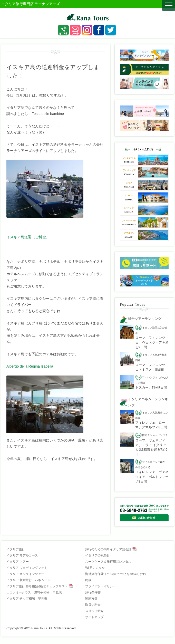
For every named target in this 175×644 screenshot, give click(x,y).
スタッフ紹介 (94, 611)
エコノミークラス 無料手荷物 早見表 (34, 592)
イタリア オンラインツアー (25, 574)
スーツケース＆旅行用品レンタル (108, 562)
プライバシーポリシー (101, 586)
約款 (88, 580)
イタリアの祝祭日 (98, 555)
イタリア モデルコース (22, 555)
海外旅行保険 (116, 574)
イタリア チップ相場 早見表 (27, 599)
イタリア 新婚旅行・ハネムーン (28, 580)
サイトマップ (94, 617)
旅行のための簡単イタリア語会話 (108, 549)
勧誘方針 (91, 599)
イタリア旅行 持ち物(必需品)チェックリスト (37, 586)
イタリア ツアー (18, 562)
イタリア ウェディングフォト (27, 568)
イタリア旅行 (16, 549)
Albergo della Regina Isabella (30, 366)
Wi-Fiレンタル (95, 568)
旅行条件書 (93, 592)
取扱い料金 (93, 605)
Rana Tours (39, 628)
